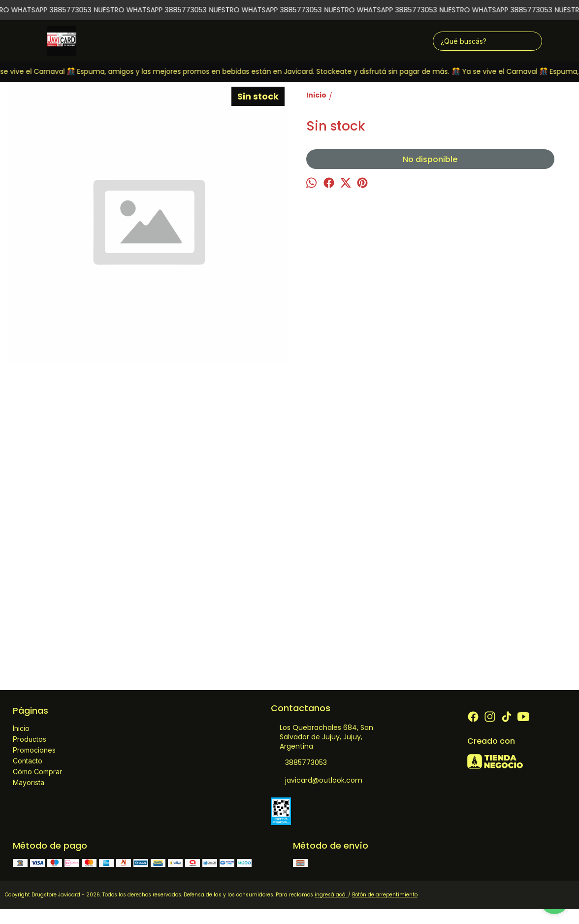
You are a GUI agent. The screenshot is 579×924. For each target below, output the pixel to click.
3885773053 (299, 763)
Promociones (34, 750)
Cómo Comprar (37, 772)
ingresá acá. (331, 895)
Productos (30, 739)
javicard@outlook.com (317, 781)
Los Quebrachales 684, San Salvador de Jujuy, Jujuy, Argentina (322, 737)
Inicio (21, 728)
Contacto (28, 761)
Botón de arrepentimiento (385, 895)
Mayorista (29, 782)
